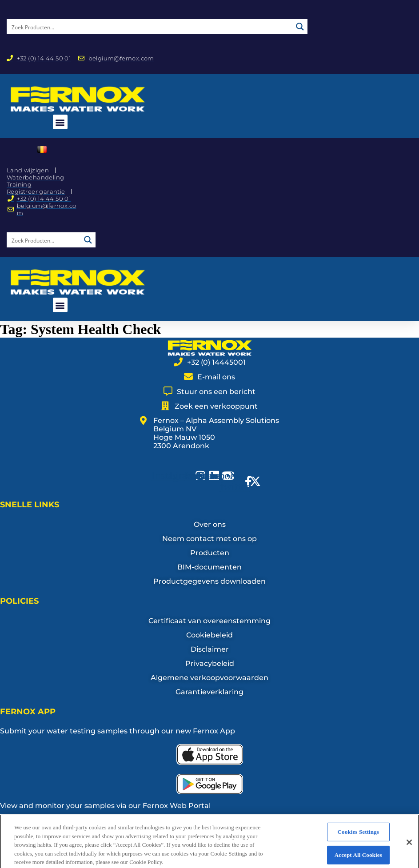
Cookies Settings (358, 842)
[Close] (409, 853)
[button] (60, 122)
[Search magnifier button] (300, 27)
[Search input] (150, 27)
